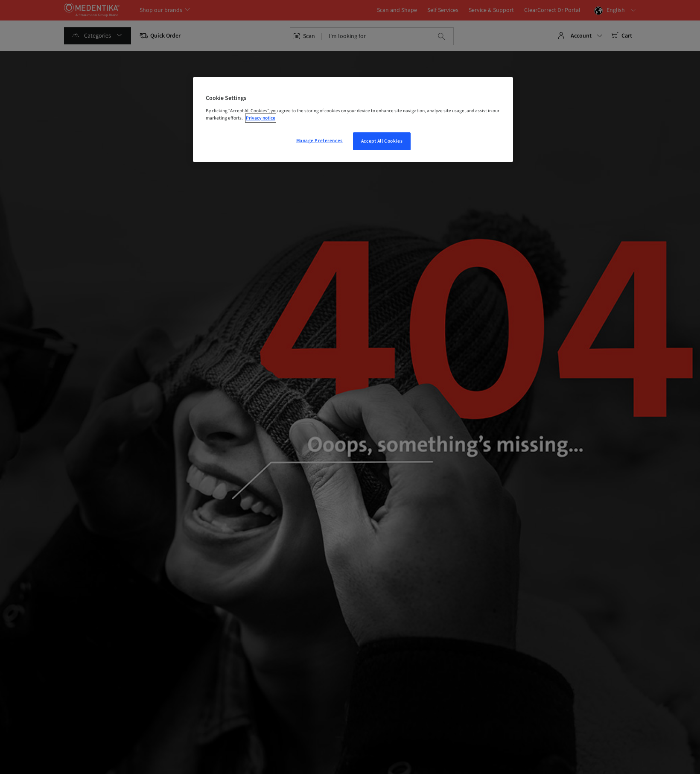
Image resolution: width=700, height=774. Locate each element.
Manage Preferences (319, 141)
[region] (353, 120)
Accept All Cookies (382, 141)
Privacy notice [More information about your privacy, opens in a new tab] (261, 118)
